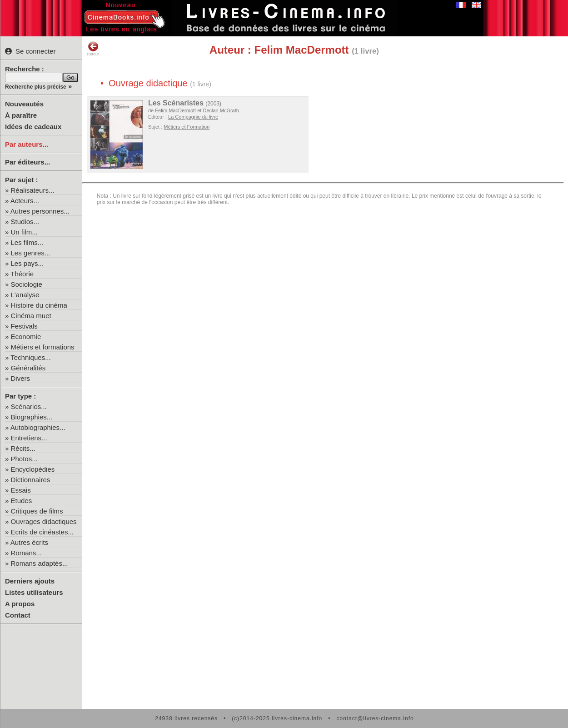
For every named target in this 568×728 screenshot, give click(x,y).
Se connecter (30, 51)
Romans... (26, 553)
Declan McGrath (221, 110)
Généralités (28, 368)
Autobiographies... (38, 427)
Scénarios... (29, 406)
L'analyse (25, 295)
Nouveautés (24, 104)
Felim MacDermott (175, 110)
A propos (20, 604)
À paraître (21, 115)
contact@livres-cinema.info (375, 718)
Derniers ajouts (30, 581)
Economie (26, 337)
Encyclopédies (33, 469)
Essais (21, 490)
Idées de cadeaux (33, 127)
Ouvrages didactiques (44, 521)
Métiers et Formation (187, 127)
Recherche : (25, 69)
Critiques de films (37, 511)
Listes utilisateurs (34, 592)
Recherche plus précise (36, 87)
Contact (18, 615)
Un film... (24, 232)
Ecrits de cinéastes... (42, 532)
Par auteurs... (27, 144)
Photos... (24, 459)
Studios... (25, 222)
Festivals (24, 326)
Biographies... (32, 417)
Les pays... (27, 263)
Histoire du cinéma (39, 305)
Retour (93, 49)
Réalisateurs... (33, 190)
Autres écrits (29, 542)
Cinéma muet (31, 316)
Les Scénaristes (176, 103)
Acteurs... (25, 201)
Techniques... (30, 357)
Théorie (22, 274)
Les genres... (31, 253)
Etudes (22, 501)
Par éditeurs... (27, 162)
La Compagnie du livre (193, 117)
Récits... (23, 448)
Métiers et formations (43, 347)
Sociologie (27, 284)
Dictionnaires (31, 480)
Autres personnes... (40, 211)
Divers (21, 378)
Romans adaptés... (40, 563)
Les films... (27, 242)
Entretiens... (29, 438)
